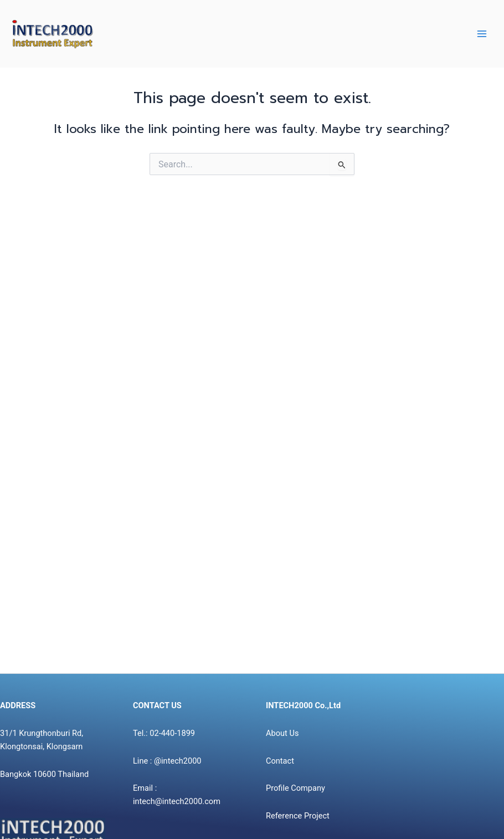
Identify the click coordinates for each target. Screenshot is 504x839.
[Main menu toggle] (482, 34)
